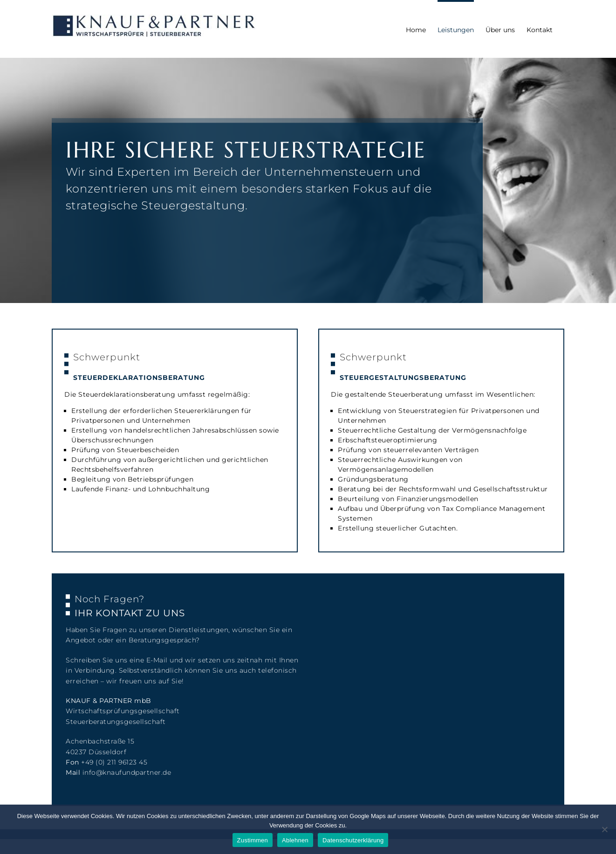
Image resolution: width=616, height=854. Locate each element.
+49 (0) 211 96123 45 (114, 762)
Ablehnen (295, 840)
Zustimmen (253, 840)
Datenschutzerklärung (353, 840)
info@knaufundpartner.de (127, 772)
